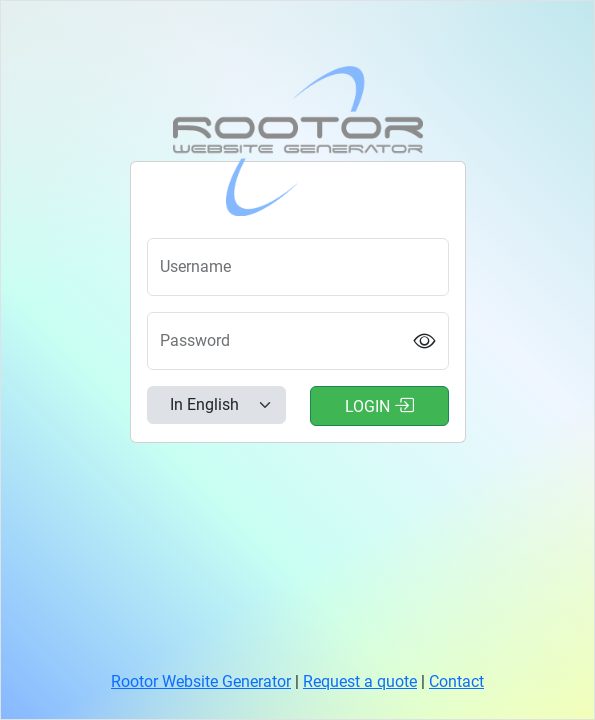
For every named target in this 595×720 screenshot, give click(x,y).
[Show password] (423, 341)
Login (379, 405)
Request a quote (360, 681)
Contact (456, 681)
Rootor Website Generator (201, 681)
